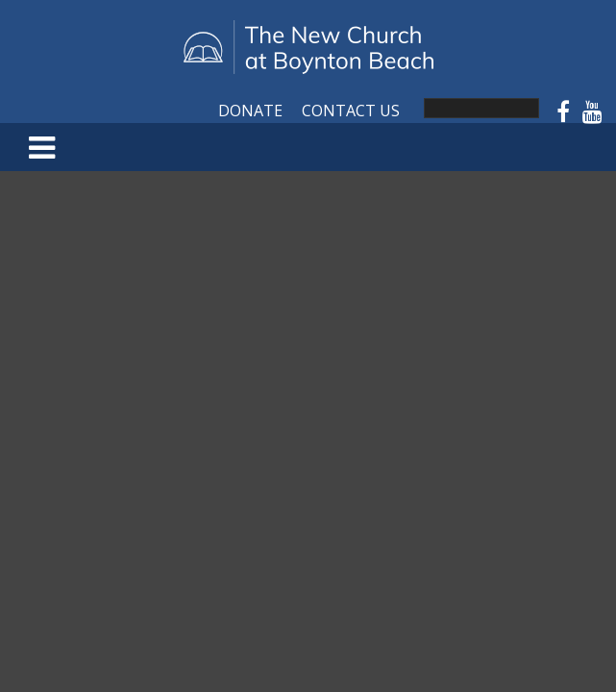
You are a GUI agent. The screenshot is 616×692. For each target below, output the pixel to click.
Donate (250, 111)
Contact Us (351, 111)
